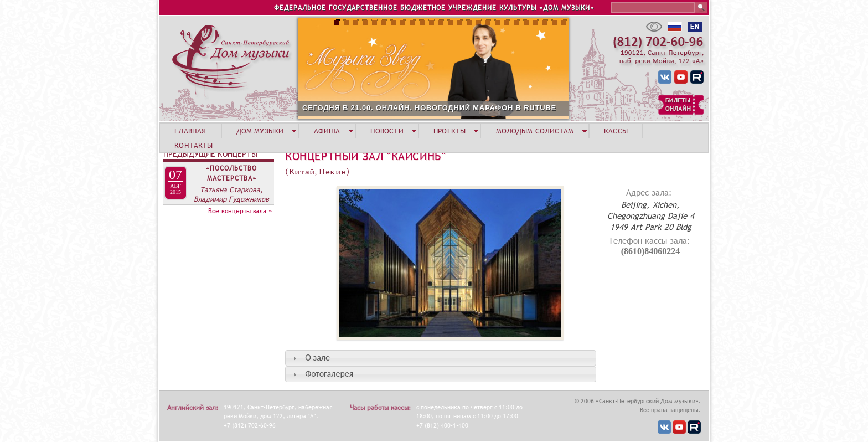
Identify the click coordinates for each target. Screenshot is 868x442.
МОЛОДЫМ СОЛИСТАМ (535, 131)
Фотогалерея (329, 374)
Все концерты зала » (240, 211)
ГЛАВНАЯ (190, 131)
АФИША (327, 131)
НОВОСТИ (387, 131)
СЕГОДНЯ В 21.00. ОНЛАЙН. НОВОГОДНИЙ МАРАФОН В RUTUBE (429, 108)
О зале (317, 358)
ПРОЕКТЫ (449, 131)
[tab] (441, 358)
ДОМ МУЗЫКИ (260, 131)
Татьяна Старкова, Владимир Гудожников (231, 194)
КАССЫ (616, 131)
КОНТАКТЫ (193, 145)
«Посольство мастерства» (231, 173)
